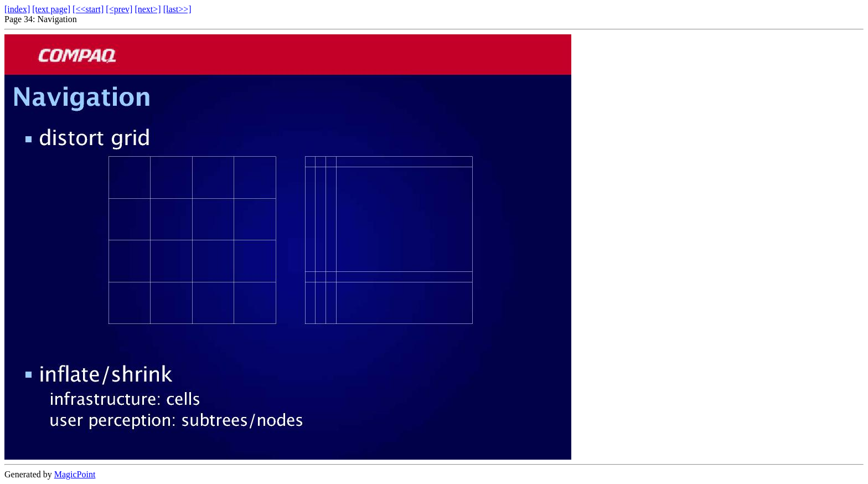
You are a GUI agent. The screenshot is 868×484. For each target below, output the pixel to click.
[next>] (148, 9)
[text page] (51, 9)
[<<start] (88, 9)
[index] (17, 9)
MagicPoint (75, 474)
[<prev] (119, 9)
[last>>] (177, 9)
